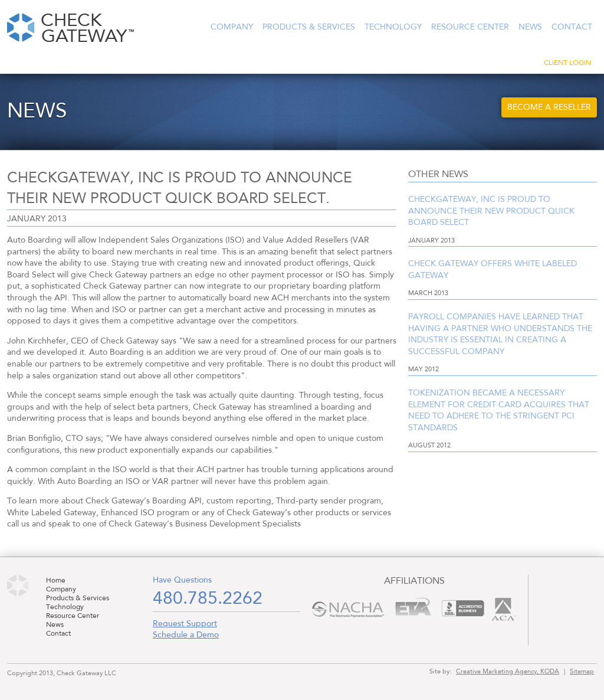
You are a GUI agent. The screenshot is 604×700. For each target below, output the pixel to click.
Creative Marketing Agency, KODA (508, 672)
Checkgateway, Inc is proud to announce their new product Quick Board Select (491, 211)
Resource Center (470, 27)
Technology (393, 27)
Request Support (185, 624)
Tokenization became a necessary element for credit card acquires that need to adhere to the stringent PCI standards (499, 410)
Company (232, 27)
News (530, 27)
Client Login (567, 63)
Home (56, 581)
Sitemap (582, 672)
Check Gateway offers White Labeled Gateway (493, 270)
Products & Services (309, 27)
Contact (572, 27)
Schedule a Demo (186, 635)
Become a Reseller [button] (549, 107)
